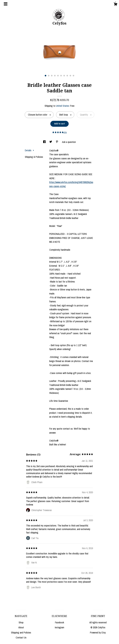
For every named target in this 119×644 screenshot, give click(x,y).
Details (29, 150)
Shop (21, 622)
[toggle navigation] (6, 4)
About (21, 627)
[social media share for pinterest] (57, 142)
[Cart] (115, 5)
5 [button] (58, 76)
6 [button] (61, 76)
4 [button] (55, 76)
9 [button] (70, 76)
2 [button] (49, 76)
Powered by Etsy (98, 633)
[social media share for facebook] (45, 142)
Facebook (59, 622)
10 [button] (73, 76)
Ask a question (69, 142)
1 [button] (46, 76)
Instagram (59, 627)
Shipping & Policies (34, 157)
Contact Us (21, 637)
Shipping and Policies (21, 633)
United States (62, 106)
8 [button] (67, 76)
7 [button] (64, 76)
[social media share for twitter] (51, 142)
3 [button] (52, 76)
